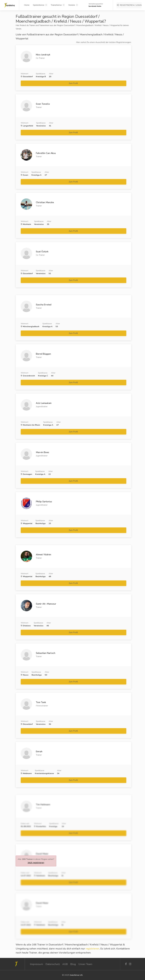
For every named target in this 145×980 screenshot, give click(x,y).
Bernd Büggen (43, 354)
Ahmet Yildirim (43, 555)
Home (27, 5)
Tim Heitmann (43, 805)
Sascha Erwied (44, 305)
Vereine (72, 5)
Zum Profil (74, 83)
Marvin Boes (42, 452)
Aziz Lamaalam (44, 403)
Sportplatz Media (95, 6)
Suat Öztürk (42, 252)
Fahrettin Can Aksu (46, 153)
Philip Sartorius (44, 502)
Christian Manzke (45, 202)
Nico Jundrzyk (43, 55)
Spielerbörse (39, 5)
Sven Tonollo (43, 104)
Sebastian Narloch (46, 653)
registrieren (92, 949)
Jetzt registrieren (36, 863)
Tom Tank (41, 702)
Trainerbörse (56, 5)
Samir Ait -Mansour (46, 604)
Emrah (39, 752)
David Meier (42, 854)
